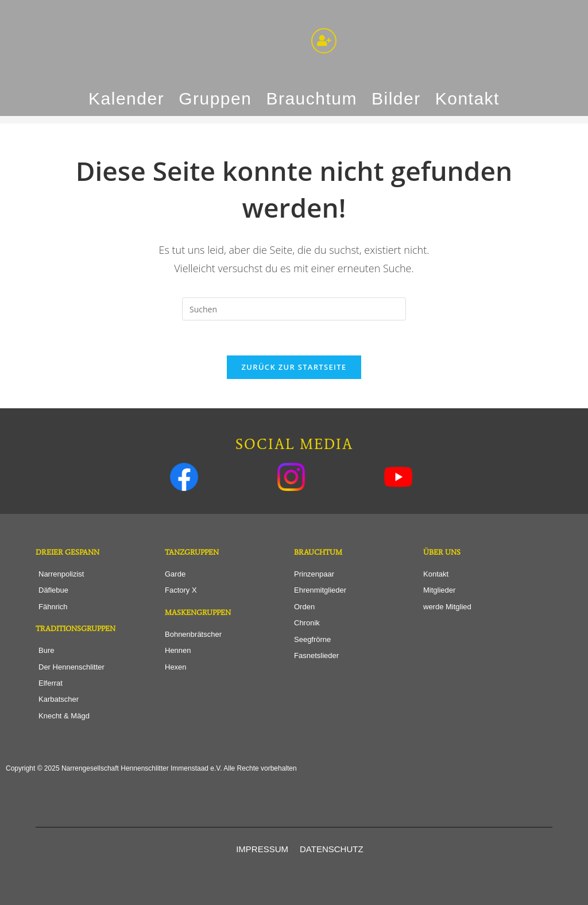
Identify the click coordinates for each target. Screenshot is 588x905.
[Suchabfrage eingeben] (294, 309)
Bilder (396, 98)
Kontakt (467, 98)
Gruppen (215, 98)
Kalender (126, 98)
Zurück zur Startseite (294, 367)
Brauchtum (312, 98)
